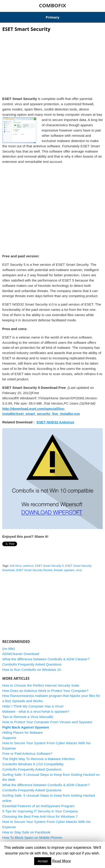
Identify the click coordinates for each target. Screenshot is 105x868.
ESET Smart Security (26, 29)
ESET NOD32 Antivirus (55, 422)
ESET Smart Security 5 (49, 566)
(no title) (9, 649)
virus (79, 570)
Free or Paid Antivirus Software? (27, 754)
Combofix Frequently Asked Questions (32, 664)
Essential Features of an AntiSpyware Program (38, 806)
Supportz (9, 738)
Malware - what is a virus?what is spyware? (36, 711)
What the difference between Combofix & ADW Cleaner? (46, 659)
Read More (61, 861)
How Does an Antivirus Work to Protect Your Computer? (45, 691)
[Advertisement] (53, 63)
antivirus (28, 566)
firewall (58, 570)
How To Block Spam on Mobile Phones (32, 837)
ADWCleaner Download (21, 654)
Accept (43, 861)
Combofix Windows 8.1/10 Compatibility (33, 764)
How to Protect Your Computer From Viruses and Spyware (47, 722)
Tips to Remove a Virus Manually (28, 717)
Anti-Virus (16, 566)
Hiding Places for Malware (23, 732)
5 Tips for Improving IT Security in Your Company (40, 811)
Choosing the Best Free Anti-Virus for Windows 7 (40, 816)
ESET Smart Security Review (34, 570)
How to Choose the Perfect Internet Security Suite (41, 685)
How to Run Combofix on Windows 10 (32, 670)
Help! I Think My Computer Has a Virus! (33, 706)
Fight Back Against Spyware (26, 727)
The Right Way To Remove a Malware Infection (39, 759)
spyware (69, 570)
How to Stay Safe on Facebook (26, 832)
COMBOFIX (52, 5)
